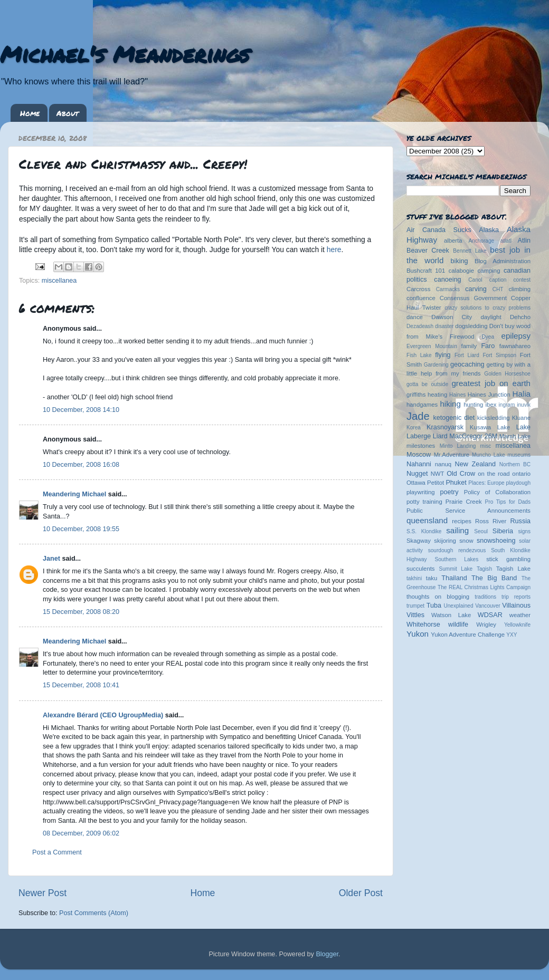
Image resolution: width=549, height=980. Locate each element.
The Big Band (494, 578)
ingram (507, 405)
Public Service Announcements (468, 511)
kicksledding (494, 418)
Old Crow (461, 474)
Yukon (418, 634)
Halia (522, 394)
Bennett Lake (470, 251)
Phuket (456, 483)
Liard (440, 436)
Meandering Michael (74, 494)
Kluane (521, 418)
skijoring (445, 541)
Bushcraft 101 (426, 271)
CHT (498, 289)
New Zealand (475, 464)
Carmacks (448, 289)
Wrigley (486, 624)
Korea (414, 427)
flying (443, 355)
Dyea (488, 337)
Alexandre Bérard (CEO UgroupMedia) (103, 715)
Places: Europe (486, 483)
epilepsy (516, 336)
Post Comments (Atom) (94, 913)
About (68, 113)
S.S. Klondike (424, 531)
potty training (424, 502)
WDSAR (490, 615)
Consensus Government (473, 298)
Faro (488, 346)
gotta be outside (427, 384)
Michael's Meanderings (125, 54)
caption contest (510, 280)
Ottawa (416, 483)
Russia (521, 521)
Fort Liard (467, 355)
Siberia (503, 531)
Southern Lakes (457, 559)
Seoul (481, 531)
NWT (438, 474)
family (469, 346)
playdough (518, 483)
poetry (449, 492)
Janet (51, 559)
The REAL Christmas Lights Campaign (484, 587)
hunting (473, 405)
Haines (457, 395)
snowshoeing (496, 541)
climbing (519, 289)
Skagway (419, 541)
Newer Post (42, 893)
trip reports (516, 597)
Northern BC (515, 464)
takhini (414, 578)
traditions (485, 597)
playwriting (421, 492)
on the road (494, 474)
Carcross (418, 289)
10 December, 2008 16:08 (81, 465)
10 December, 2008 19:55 (81, 529)
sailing (457, 530)
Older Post (361, 893)
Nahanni (419, 464)
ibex (491, 405)
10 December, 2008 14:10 (81, 410)
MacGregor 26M (473, 436)
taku (432, 578)
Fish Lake (419, 355)
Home (30, 113)
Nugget (417, 474)
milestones (421, 446)
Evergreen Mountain (432, 346)
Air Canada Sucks (439, 230)
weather (520, 615)
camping (489, 271)
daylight (491, 317)
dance (415, 317)
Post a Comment (57, 852)
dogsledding (471, 326)
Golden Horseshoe (507, 374)
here (334, 249)
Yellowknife (517, 625)
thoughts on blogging (438, 597)
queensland (427, 520)
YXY (512, 635)
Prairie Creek (464, 502)
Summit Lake (456, 569)
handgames (422, 405)
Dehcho (520, 317)
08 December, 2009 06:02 (81, 833)
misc (486, 446)
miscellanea (59, 281)
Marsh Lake (515, 436)
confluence (421, 298)
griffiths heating (427, 395)
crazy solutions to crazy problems (488, 308)
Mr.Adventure (452, 455)
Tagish (484, 569)
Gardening (436, 365)
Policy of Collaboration (497, 492)
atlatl (506, 241)
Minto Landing (458, 446)
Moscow (419, 455)
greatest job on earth (491, 383)
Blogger (327, 954)
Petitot (436, 483)
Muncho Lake (488, 455)
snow (466, 541)
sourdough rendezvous (457, 550)
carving (476, 289)
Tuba (434, 606)
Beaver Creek (428, 251)
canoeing (447, 280)
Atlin (524, 241)
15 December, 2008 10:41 (81, 685)
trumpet (415, 606)
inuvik (524, 405)
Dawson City (452, 317)
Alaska (489, 230)
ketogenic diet (454, 418)
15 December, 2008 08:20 (81, 612)
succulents (421, 569)
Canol (475, 280)
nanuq (443, 464)
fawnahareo (515, 346)
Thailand (454, 578)
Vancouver (488, 606)
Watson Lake (451, 615)
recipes (462, 521)
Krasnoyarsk (445, 427)
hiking (450, 404)
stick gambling (508, 559)
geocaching (467, 364)
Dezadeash (420, 326)
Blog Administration (503, 261)
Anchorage (481, 241)
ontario (521, 474)
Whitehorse (423, 624)
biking (460, 261)
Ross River (491, 521)
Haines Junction (489, 395)
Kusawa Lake (490, 427)
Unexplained (458, 606)
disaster (444, 326)
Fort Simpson (499, 355)
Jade (418, 416)
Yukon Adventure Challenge (468, 635)
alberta (453, 241)
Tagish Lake (513, 569)
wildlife (458, 624)
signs (524, 531)
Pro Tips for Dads (508, 502)
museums (519, 455)
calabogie (462, 271)
